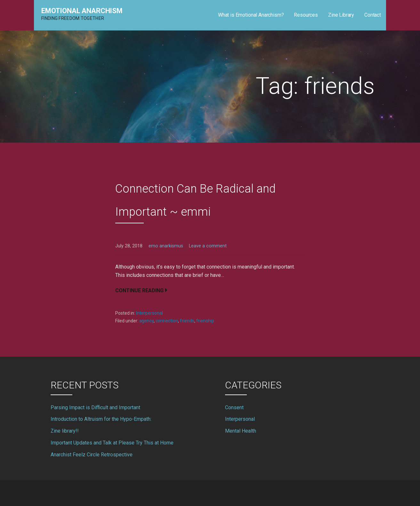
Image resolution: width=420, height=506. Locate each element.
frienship (205, 321)
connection (167, 321)
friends (187, 321)
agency (146, 321)
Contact (373, 15)
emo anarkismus (166, 246)
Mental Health (241, 431)
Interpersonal (149, 313)
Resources (306, 15)
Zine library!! (65, 431)
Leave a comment (208, 246)
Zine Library (341, 15)
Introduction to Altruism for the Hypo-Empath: (101, 419)
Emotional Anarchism (82, 11)
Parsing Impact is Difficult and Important (95, 407)
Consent (234, 407)
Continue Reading (139, 290)
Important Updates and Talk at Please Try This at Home (112, 443)
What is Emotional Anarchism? (251, 15)
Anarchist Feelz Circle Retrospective (92, 455)
